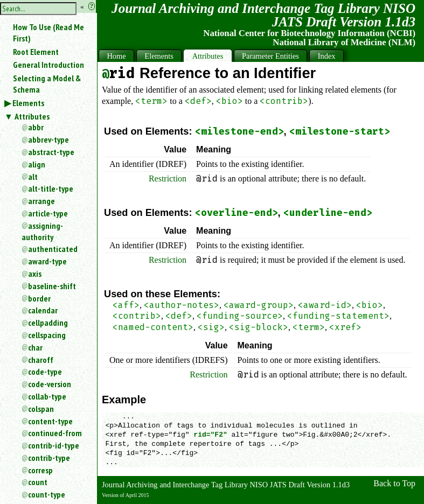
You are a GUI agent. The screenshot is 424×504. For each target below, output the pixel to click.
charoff (41, 360)
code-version (50, 384)
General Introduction (48, 65)
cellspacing (47, 335)
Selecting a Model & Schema (47, 84)
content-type (50, 421)
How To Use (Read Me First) (48, 33)
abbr (36, 127)
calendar (43, 310)
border (39, 298)
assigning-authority (42, 231)
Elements (28, 103)
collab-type (47, 396)
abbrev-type (48, 139)
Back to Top (394, 483)
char (35, 347)
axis (35, 274)
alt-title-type (51, 188)
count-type (47, 494)
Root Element (36, 52)
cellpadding (48, 323)
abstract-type (51, 152)
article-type (48, 213)
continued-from (55, 433)
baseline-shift (52, 286)
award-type (47, 261)
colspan (41, 409)
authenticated (53, 249)
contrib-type (49, 458)
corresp (40, 470)
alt (33, 177)
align (37, 164)
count (38, 482)
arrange (41, 201)
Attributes (32, 116)
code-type (45, 372)
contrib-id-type (54, 445)
